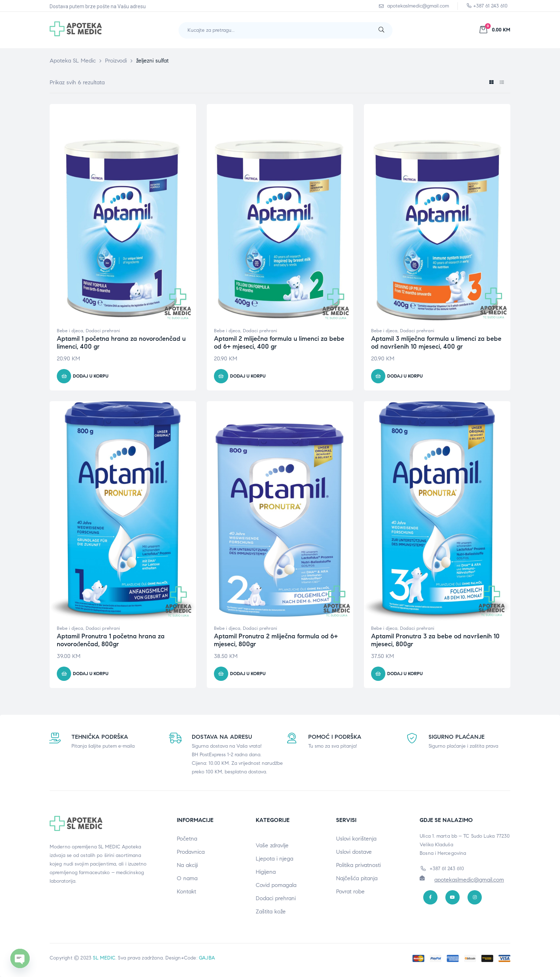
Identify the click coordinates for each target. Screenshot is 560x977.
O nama (187, 878)
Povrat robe (350, 891)
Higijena (266, 872)
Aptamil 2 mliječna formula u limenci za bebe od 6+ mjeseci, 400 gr (279, 343)
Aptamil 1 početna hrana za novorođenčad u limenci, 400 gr (121, 343)
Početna (187, 839)
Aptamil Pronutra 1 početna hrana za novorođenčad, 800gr (111, 640)
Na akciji (187, 865)
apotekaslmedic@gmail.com (469, 880)
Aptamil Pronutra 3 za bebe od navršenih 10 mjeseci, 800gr (435, 640)
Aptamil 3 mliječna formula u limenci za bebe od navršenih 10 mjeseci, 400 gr (436, 343)
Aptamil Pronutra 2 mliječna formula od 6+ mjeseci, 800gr (276, 640)
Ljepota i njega (274, 859)
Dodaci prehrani (103, 331)
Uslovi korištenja (356, 839)
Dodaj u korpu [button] (91, 376)
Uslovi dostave (354, 852)
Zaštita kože (271, 911)
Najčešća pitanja (357, 878)
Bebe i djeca (70, 331)
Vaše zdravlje (272, 845)
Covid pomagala (276, 885)
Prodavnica (191, 852)
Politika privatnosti (358, 865)
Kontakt (186, 891)
